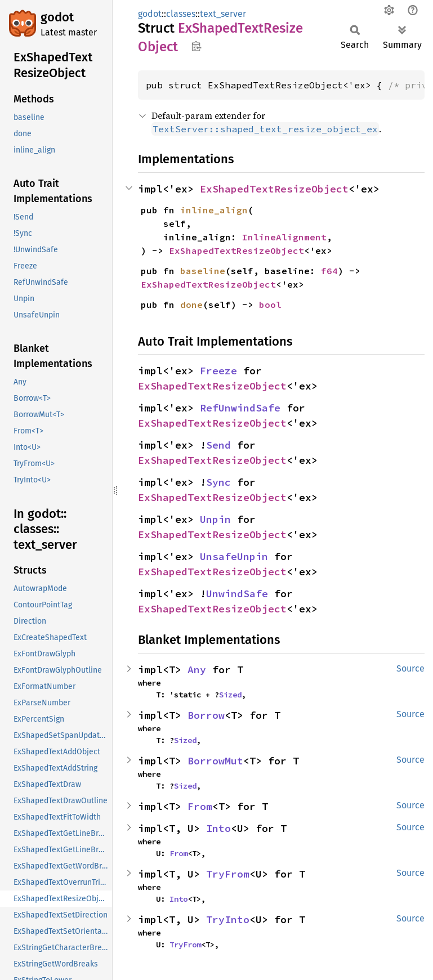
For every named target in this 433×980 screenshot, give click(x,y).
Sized (230, 695)
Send (218, 445)
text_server (223, 14)
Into (218, 828)
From (200, 806)
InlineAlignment (284, 237)
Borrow (206, 715)
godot (57, 17)
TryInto (228, 919)
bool (270, 305)
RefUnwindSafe (240, 408)
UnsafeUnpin (234, 556)
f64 (329, 271)
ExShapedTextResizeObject (274, 189)
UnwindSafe (237, 594)
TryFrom (228, 874)
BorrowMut (215, 761)
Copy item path (196, 46)
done (191, 305)
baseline (203, 271)
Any (197, 670)
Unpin (215, 519)
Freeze (218, 371)
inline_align (214, 210)
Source (410, 668)
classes (181, 14)
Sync (218, 482)
